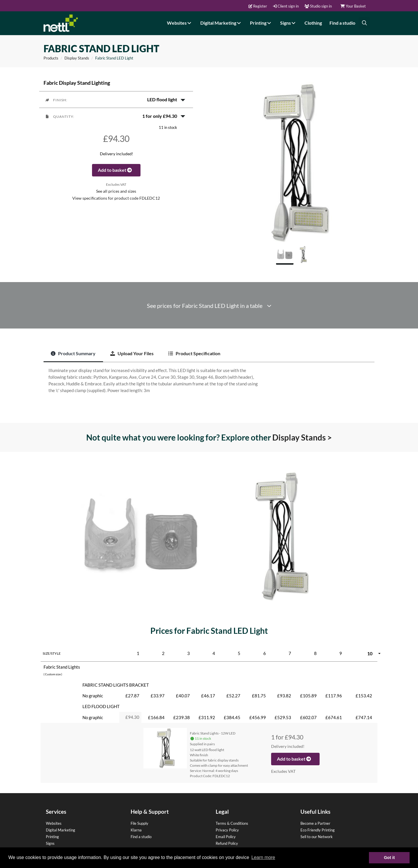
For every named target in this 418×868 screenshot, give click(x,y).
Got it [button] (389, 858)
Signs (289, 23)
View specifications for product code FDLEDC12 (116, 198)
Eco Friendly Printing (318, 830)
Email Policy (226, 837)
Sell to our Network (317, 837)
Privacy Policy (227, 830)
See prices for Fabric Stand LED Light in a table (209, 306)
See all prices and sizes (116, 191)
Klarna (136, 830)
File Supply (139, 823)
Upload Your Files (132, 353)
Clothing (313, 23)
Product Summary (73, 353)
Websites (180, 23)
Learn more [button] (263, 857)
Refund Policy (227, 843)
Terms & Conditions (232, 823)
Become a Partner (315, 823)
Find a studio (342, 23)
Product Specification (194, 353)
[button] (116, 100)
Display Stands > (302, 437)
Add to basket (116, 170)
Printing (261, 23)
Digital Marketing (221, 23)
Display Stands (77, 58)
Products (51, 58)
